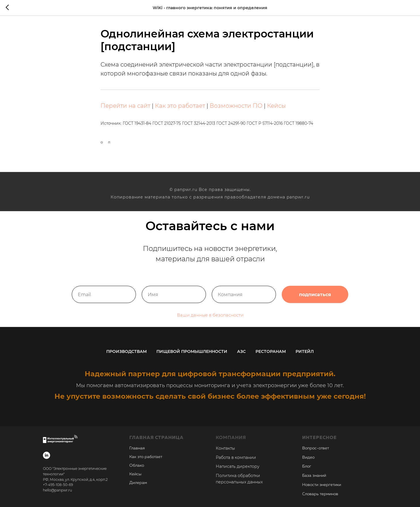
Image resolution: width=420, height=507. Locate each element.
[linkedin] (47, 455)
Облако (137, 466)
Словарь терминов (320, 494)
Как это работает (180, 106)
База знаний (314, 476)
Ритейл (305, 351)
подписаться (315, 299)
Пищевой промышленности (192, 351)
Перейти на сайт (125, 106)
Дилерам (138, 483)
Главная (137, 448)
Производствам (126, 351)
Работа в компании (236, 457)
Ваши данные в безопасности (210, 320)
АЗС (241, 351)
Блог (307, 466)
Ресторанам (271, 351)
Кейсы (276, 106)
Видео (308, 457)
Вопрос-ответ (316, 448)
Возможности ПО (236, 106)
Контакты (225, 448)
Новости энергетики (322, 485)
